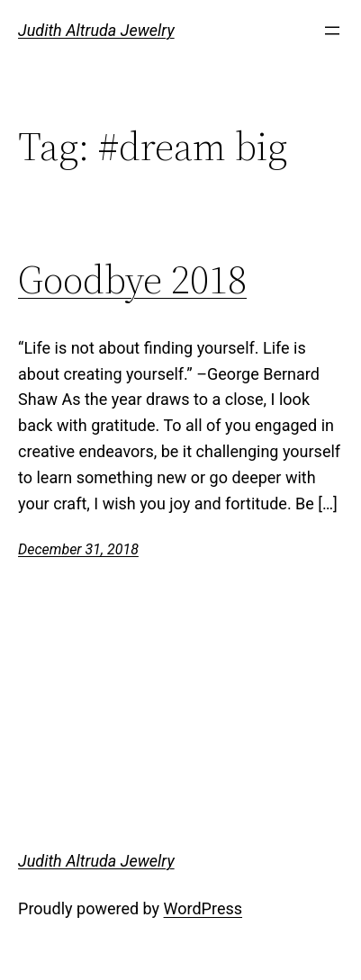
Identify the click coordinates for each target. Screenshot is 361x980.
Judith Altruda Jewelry (96, 30)
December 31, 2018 (78, 549)
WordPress (203, 908)
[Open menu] (332, 31)
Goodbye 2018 (132, 280)
